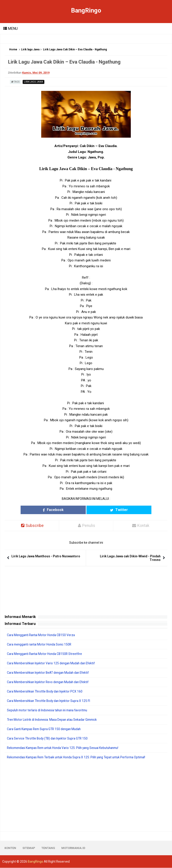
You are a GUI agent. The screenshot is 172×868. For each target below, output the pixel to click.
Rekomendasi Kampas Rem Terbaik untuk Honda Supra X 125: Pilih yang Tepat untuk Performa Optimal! (80, 757)
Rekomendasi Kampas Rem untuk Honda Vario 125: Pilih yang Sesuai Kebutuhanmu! (66, 748)
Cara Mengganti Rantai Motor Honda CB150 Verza (42, 635)
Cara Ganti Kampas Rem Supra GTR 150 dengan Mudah (46, 729)
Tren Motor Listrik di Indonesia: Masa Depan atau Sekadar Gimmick (54, 720)
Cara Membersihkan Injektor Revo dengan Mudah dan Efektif (50, 682)
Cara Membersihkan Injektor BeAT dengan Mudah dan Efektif (50, 673)
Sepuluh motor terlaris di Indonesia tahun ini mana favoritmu (50, 710)
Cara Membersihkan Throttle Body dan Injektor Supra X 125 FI (50, 701)
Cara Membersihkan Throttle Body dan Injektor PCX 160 (46, 692)
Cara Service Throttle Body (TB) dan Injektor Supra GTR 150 (49, 739)
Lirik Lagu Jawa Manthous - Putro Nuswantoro (46, 556)
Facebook (66, 510)
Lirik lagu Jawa (30, 49)
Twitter (106, 510)
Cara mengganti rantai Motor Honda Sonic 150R (41, 645)
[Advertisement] (86, 796)
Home (13, 49)
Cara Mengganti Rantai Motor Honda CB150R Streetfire (46, 654)
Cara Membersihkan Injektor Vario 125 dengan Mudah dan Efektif (53, 663)
